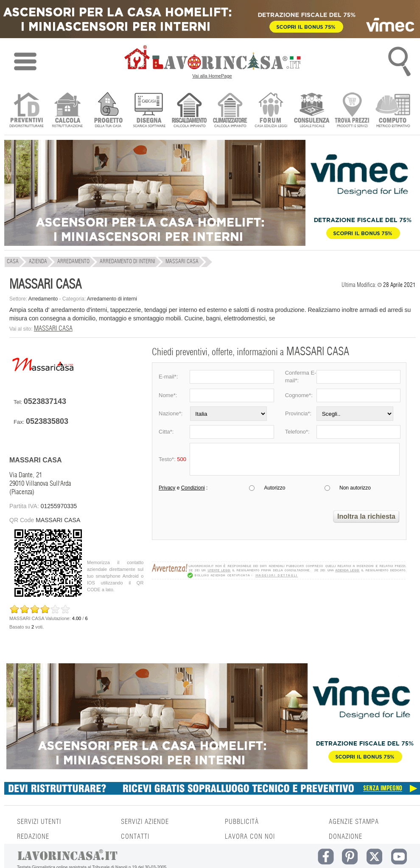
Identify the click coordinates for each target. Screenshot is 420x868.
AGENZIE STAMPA (354, 822)
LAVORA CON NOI (250, 837)
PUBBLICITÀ (242, 822)
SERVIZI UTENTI (39, 822)
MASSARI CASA (53, 328)
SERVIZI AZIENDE (145, 822)
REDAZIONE (33, 837)
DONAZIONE (346, 837)
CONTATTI (135, 837)
